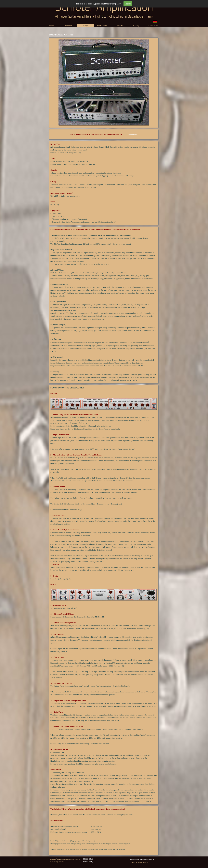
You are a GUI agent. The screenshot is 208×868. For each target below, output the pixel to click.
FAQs (91, 859)
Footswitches (102, 26)
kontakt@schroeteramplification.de (142, 859)
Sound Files (153, 26)
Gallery (136, 26)
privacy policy (114, 4)
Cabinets (119, 26)
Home (52, 26)
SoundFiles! (133, 134)
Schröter (69, 26)
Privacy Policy (88, 862)
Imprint (86, 859)
